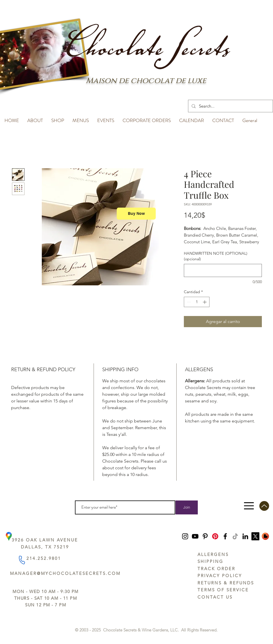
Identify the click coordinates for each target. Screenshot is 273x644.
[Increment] (205, 302)
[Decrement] (188, 302)
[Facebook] (225, 536)
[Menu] (249, 506)
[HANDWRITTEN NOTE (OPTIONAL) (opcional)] (223, 270)
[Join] (187, 507)
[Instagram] (185, 536)
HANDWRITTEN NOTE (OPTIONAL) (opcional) (216, 256)
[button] (35, 118)
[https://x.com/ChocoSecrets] (255, 536)
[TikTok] (235, 536)
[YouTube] (195, 536)
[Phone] (22, 560)
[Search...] (230, 106)
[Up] (264, 506)
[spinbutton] (197, 302)
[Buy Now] (136, 214)
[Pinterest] (205, 536)
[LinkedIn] (245, 536)
